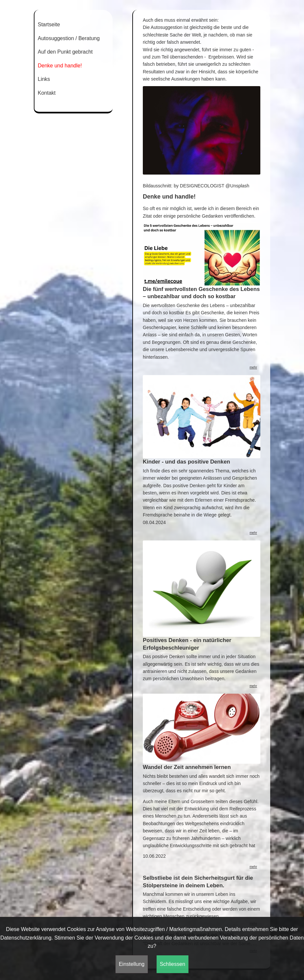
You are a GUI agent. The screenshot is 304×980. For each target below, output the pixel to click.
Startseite (49, 24)
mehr (253, 367)
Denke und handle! (60, 66)
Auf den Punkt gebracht (65, 52)
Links (44, 79)
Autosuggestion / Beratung (69, 38)
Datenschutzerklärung (26, 938)
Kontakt (47, 93)
